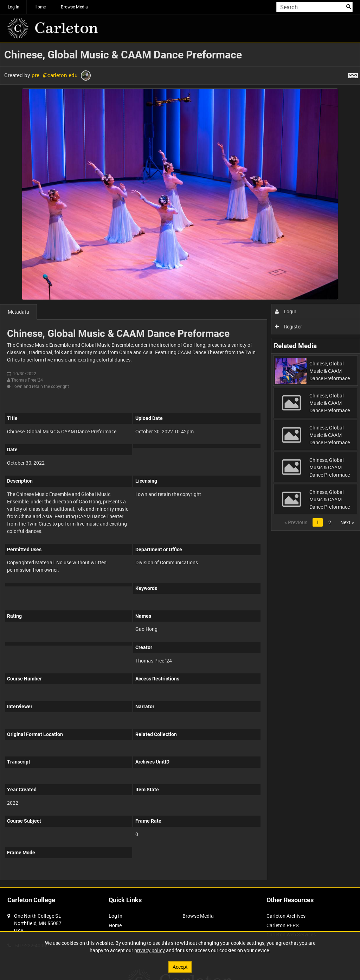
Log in (14, 7)
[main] (180, 465)
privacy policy (150, 950)
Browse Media (74, 7)
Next (347, 522)
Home (40, 7)
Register (288, 326)
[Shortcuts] (353, 74)
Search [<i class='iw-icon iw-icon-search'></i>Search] (349, 6)
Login (286, 311)
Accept (180, 967)
